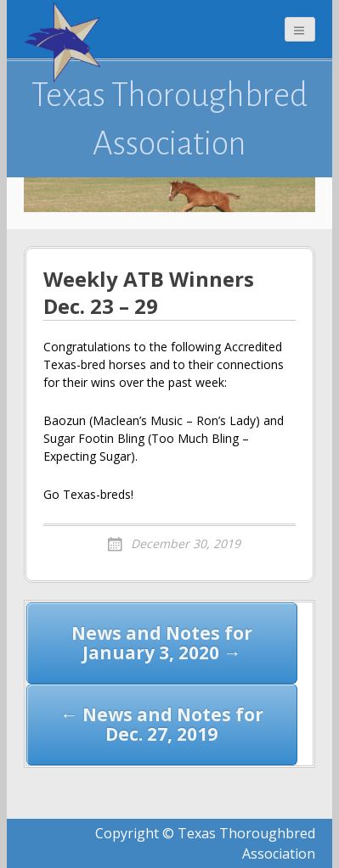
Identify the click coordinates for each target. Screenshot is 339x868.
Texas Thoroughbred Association (169, 119)
